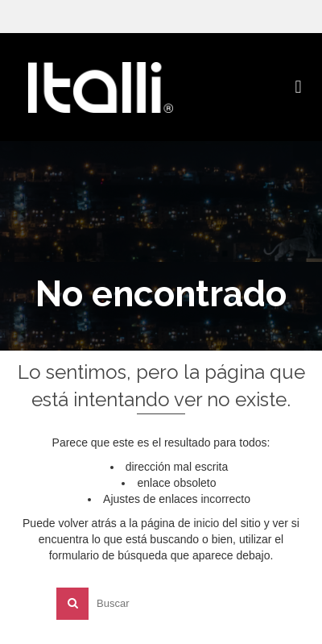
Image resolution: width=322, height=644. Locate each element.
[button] (298, 87)
